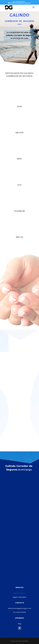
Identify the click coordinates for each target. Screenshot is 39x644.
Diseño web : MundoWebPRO (20, 641)
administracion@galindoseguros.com (19, 608)
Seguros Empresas (19, 593)
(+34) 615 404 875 (21, 612)
